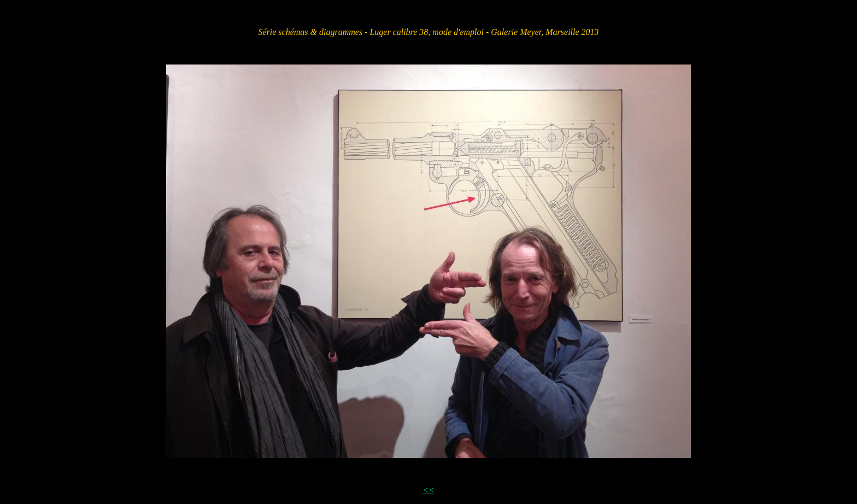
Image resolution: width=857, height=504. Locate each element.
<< (428, 490)
